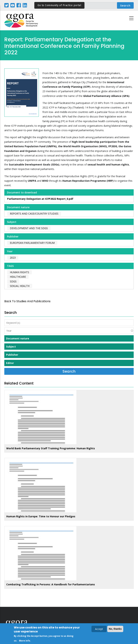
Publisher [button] (12, 355)
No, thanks (115, 630)
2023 (13, 258)
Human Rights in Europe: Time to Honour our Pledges (41, 516)
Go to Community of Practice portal (59, 5)
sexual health (20, 286)
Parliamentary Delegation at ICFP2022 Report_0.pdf (40, 199)
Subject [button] (11, 347)
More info (25, 641)
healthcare (18, 277)
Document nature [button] (18, 338)
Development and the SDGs (29, 228)
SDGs (13, 281)
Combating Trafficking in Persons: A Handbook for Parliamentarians (51, 584)
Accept (99, 630)
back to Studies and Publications (27, 301)
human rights (19, 272)
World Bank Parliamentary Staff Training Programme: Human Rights (51, 448)
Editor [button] (10, 363)
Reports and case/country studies (34, 214)
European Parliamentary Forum (32, 243)
